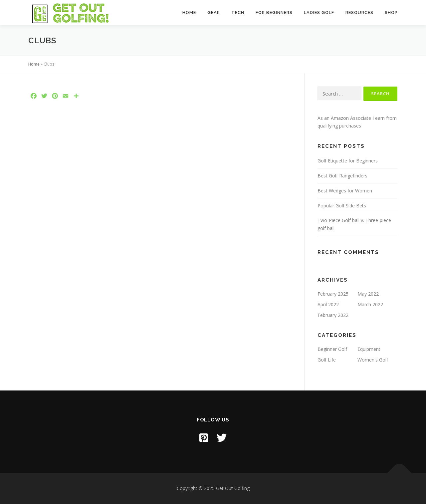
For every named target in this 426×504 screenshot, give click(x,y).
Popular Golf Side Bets (342, 206)
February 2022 (333, 315)
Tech (238, 12)
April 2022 (328, 304)
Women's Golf (373, 360)
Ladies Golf (319, 12)
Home (189, 12)
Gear (214, 12)
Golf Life (327, 360)
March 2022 (370, 304)
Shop (391, 12)
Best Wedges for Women (345, 191)
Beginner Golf (332, 349)
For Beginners (274, 12)
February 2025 (333, 294)
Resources (359, 12)
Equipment (369, 349)
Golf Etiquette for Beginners (348, 161)
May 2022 (368, 294)
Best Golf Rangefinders (342, 176)
